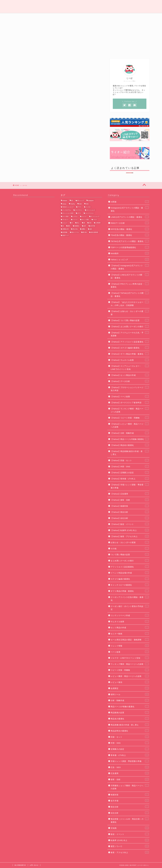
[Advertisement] (130, 37)
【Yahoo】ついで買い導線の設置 (130, 320)
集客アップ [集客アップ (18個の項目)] (66, 236)
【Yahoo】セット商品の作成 (130, 375)
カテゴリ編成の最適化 (130, 579)
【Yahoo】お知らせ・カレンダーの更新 (130, 313)
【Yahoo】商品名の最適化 (130, 445)
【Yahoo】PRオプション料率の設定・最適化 (130, 285)
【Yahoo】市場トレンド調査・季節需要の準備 (130, 486)
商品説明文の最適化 (130, 731)
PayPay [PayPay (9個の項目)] (73, 204)
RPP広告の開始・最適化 (130, 229)
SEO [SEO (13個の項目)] (80, 204)
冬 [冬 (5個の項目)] (72, 223)
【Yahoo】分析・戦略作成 (130, 433)
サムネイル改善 (130, 621)
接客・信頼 (130, 779)
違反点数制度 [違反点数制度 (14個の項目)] (94, 232)
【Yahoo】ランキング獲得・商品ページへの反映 (130, 410)
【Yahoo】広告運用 (130, 494)
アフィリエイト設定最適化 (130, 567)
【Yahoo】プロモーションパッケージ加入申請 (130, 389)
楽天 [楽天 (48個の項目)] (85, 226)
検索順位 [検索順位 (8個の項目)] (77, 226)
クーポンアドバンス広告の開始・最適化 (130, 599)
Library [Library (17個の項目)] (64, 204)
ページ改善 (130, 652)
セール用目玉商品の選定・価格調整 (130, 640)
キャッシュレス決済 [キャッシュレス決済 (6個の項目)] (68, 213)
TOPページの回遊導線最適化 (130, 247)
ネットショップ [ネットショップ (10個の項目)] (95, 216)
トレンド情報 (42, 16)
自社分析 (130, 813)
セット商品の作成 (130, 627)
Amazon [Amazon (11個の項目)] (65, 201)
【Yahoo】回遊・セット (130, 460)
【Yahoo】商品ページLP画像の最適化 (130, 439)
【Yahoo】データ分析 (130, 381)
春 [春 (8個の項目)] (63, 226)
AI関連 (130, 202)
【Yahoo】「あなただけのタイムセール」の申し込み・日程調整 (130, 304)
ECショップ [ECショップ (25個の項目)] (81, 201)
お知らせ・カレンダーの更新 (130, 542)
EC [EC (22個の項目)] (72, 201)
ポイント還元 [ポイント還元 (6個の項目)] (85, 220)
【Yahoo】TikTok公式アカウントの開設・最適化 (130, 294)
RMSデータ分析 (130, 223)
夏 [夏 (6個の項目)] (84, 223)
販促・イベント (130, 834)
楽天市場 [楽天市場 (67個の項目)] (93, 226)
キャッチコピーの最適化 (130, 585)
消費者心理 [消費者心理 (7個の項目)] (66, 229)
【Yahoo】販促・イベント (130, 524)
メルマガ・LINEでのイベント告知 (130, 658)
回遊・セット (130, 737)
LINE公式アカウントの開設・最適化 (130, 217)
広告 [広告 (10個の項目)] (90, 223)
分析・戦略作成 (130, 700)
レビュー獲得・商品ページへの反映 (130, 676)
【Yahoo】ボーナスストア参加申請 (130, 402)
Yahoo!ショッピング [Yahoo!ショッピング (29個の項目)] (68, 207)
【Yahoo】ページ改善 (130, 396)
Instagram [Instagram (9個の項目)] (91, 201)
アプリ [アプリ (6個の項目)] (80, 207)
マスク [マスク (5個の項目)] (95, 220)
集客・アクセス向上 (130, 852)
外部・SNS (130, 743)
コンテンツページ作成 (130, 615)
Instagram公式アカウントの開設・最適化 (130, 209)
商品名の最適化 (130, 719)
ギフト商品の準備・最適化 (130, 591)
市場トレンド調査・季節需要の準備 (130, 761)
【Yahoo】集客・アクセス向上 (130, 536)
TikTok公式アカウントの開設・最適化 (130, 241)
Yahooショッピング (130, 259)
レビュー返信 (130, 682)
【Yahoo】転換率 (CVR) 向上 (130, 530)
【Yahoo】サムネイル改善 (130, 360)
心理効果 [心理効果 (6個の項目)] (98, 223)
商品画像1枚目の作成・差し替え (130, 725)
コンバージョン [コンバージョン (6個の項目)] (90, 213)
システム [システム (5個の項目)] (75, 216)
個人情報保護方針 (20, 865)
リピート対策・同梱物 (130, 670)
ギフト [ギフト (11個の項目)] (79, 213)
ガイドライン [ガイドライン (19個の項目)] (79, 210)
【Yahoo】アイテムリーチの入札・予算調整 (130, 334)
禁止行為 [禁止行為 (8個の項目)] (75, 229)
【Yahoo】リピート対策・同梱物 (130, 418)
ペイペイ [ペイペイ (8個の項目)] (75, 220)
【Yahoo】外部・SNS (130, 466)
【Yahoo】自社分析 (130, 518)
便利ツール (120, 16)
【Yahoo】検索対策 (130, 506)
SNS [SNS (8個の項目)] (87, 204)
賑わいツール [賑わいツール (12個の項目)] (75, 232)
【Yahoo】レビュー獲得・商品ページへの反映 (130, 425)
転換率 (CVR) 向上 (130, 840)
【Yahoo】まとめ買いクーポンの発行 (130, 326)
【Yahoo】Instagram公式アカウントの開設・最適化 (130, 267)
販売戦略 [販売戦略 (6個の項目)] (65, 232)
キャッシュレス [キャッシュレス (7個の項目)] (91, 210)
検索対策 (130, 795)
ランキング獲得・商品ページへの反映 (130, 664)
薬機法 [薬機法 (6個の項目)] (84, 229)
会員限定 (140, 16)
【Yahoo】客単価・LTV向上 (130, 478)
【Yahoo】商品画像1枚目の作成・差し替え (130, 453)
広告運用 (130, 773)
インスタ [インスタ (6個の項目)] (88, 207)
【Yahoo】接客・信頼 (130, 500)
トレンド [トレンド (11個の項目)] (84, 216)
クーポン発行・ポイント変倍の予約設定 (130, 608)
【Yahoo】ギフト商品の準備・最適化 (130, 354)
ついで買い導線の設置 (130, 554)
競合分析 (130, 807)
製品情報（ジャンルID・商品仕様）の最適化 (130, 820)
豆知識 (101, 16)
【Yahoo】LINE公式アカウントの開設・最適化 (130, 276)
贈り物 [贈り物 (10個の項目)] (85, 232)
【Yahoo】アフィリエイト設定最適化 (130, 342)
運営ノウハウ (22, 16)
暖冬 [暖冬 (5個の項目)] (69, 226)
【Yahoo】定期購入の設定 (130, 472)
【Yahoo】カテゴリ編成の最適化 (130, 348)
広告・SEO (82, 16)
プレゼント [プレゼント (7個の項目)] (66, 220)
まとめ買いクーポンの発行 (130, 560)
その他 (130, 548)
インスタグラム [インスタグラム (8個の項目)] (67, 210)
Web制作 (61, 16)
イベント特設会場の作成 (130, 573)
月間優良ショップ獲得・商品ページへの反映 (130, 787)
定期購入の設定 (130, 749)
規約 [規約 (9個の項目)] (91, 229)
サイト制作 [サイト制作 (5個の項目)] (66, 216)
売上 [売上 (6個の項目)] (78, 223)
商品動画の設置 (130, 712)
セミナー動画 (130, 633)
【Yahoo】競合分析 (130, 512)
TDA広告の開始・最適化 (130, 235)
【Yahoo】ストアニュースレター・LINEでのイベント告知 (130, 367)
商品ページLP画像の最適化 (130, 706)
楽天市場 (130, 801)
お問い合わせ (34, 865)
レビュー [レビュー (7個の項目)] (65, 223)
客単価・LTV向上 (130, 755)
